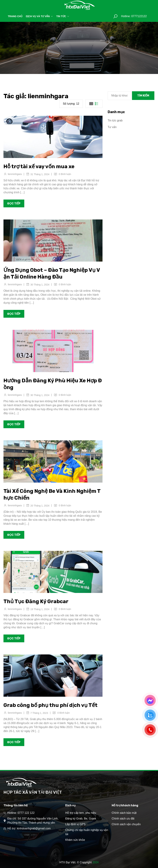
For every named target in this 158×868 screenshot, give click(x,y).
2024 (96, 862)
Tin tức (63, 16)
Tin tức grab (115, 120)
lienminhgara (15, 174)
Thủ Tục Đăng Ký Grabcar (36, 601)
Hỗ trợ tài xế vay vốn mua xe (39, 166)
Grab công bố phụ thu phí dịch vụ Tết (50, 705)
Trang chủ (15, 16)
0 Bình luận (65, 174)
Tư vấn (112, 127)
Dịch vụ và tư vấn (39, 16)
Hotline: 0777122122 (134, 16)
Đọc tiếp (14, 203)
